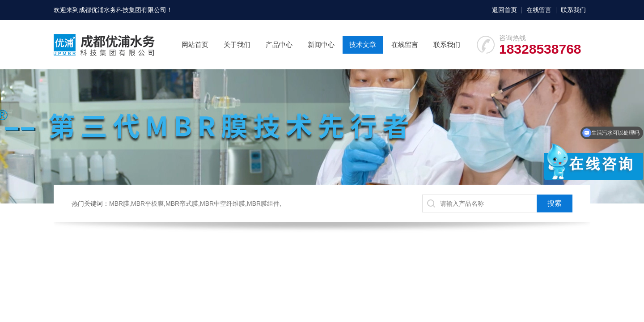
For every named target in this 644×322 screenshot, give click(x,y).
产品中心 (279, 44)
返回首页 (504, 10)
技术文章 (363, 44)
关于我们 (237, 44)
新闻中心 (321, 44)
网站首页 (195, 44)
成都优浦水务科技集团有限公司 (123, 10)
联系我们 (573, 10)
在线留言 (539, 10)
